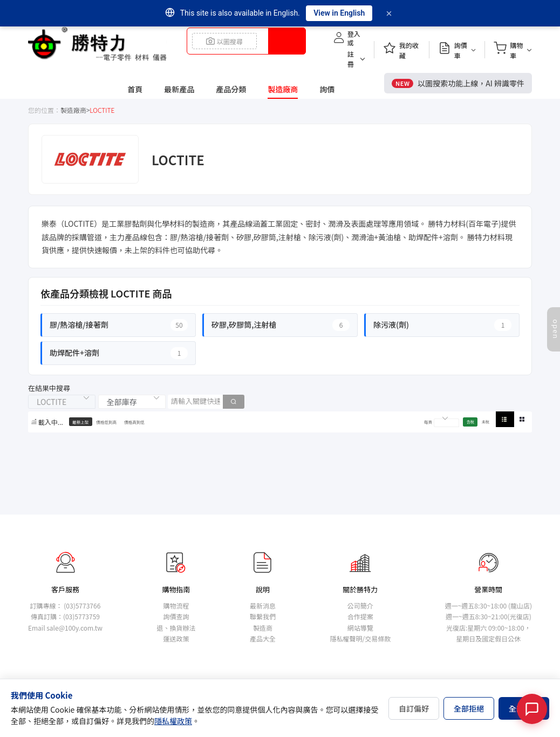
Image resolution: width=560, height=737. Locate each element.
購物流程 (176, 606)
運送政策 (176, 638)
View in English (339, 13)
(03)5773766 (82, 606)
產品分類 (231, 89)
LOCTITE (102, 110)
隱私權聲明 (346, 638)
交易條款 (378, 638)
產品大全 (263, 638)
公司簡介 (360, 606)
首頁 (135, 89)
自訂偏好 (414, 708)
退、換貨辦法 (176, 628)
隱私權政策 (173, 721)
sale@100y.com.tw (74, 628)
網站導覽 (360, 628)
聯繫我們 (263, 616)
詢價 (327, 89)
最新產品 (179, 89)
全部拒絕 (469, 708)
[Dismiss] (389, 13)
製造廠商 (283, 89)
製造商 (263, 628)
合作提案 (360, 616)
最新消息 (263, 606)
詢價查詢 (176, 616)
